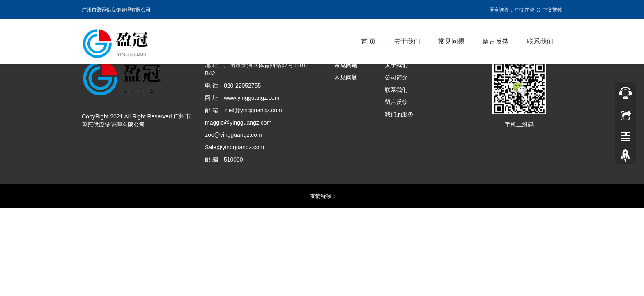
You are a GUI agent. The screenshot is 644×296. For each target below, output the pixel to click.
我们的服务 (399, 114)
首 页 (368, 41)
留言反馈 (496, 41)
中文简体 (525, 10)
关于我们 (407, 41)
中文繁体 (552, 10)
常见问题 (451, 41)
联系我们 (540, 41)
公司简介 (396, 77)
